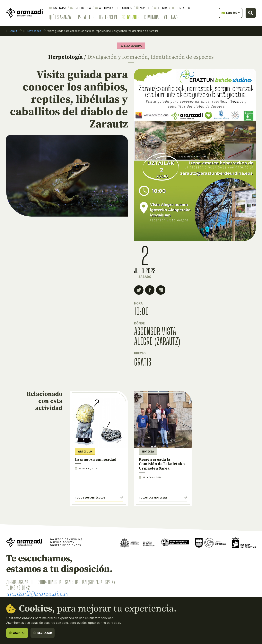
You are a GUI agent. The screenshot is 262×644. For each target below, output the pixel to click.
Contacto (181, 8)
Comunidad (152, 17)
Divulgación (108, 17)
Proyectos (86, 17)
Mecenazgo (172, 17)
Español (229, 13)
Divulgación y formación (118, 57)
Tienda (161, 8)
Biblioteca (81, 8)
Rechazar (43, 633)
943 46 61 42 (20, 588)
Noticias (58, 8)
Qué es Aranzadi (61, 17)
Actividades (130, 17)
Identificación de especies (182, 57)
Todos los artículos (90, 498)
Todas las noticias (153, 498)
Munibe (143, 8)
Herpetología (65, 57)
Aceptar (17, 633)
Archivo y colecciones (114, 8)
